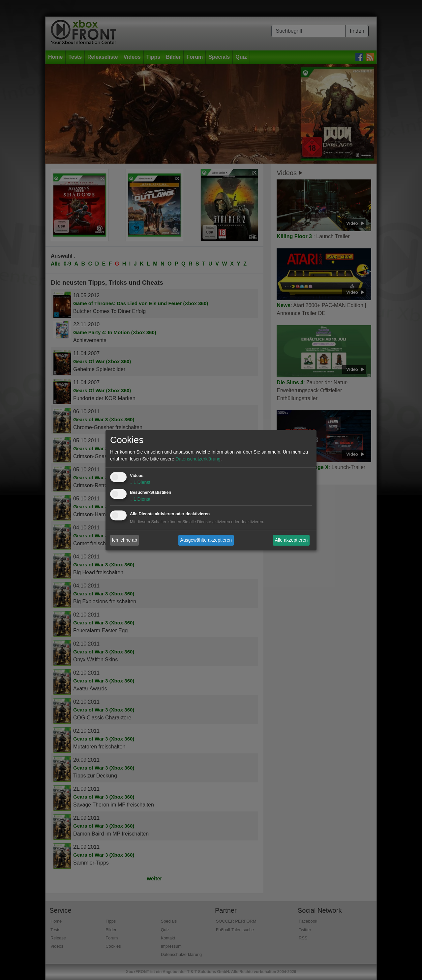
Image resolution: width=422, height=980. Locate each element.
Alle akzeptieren (291, 540)
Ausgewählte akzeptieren (206, 540)
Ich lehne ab (125, 540)
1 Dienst (140, 482)
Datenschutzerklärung (198, 459)
